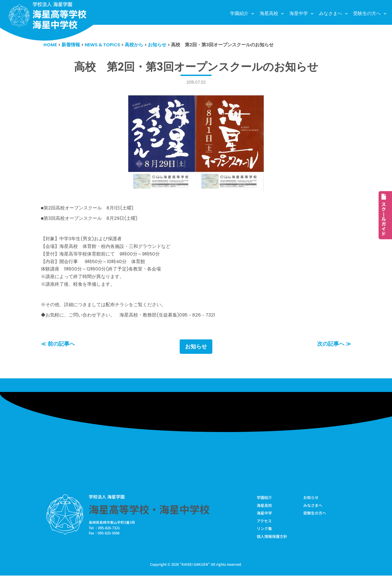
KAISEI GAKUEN (195, 570)
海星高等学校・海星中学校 (149, 514)
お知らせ (196, 351)
